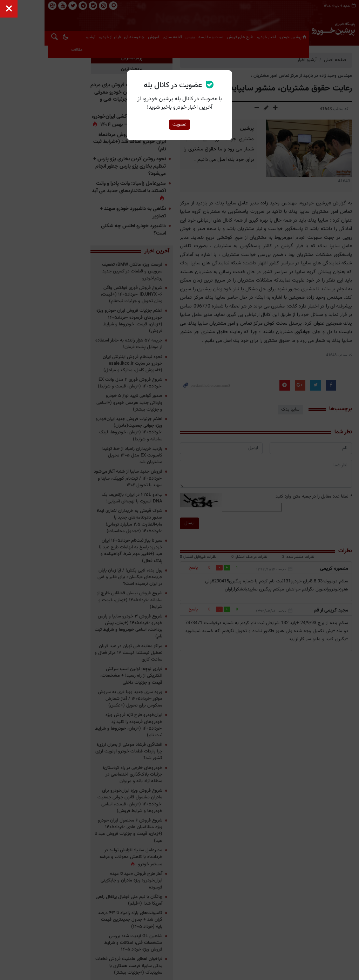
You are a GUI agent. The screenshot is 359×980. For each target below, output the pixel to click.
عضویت (179, 124)
